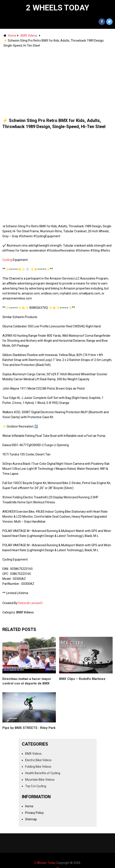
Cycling (7, 260)
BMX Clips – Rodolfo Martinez (82, 679)
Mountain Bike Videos (40, 780)
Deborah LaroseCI (30, 603)
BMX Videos (29, 36)
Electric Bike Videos (38, 760)
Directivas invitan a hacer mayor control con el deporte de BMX (27, 681)
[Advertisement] (58, 81)
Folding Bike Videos (38, 767)
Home (12, 36)
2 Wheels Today (58, 8)
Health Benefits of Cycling (43, 773)
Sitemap (31, 819)
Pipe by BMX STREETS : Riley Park (29, 728)
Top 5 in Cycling (36, 786)
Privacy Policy (34, 813)
